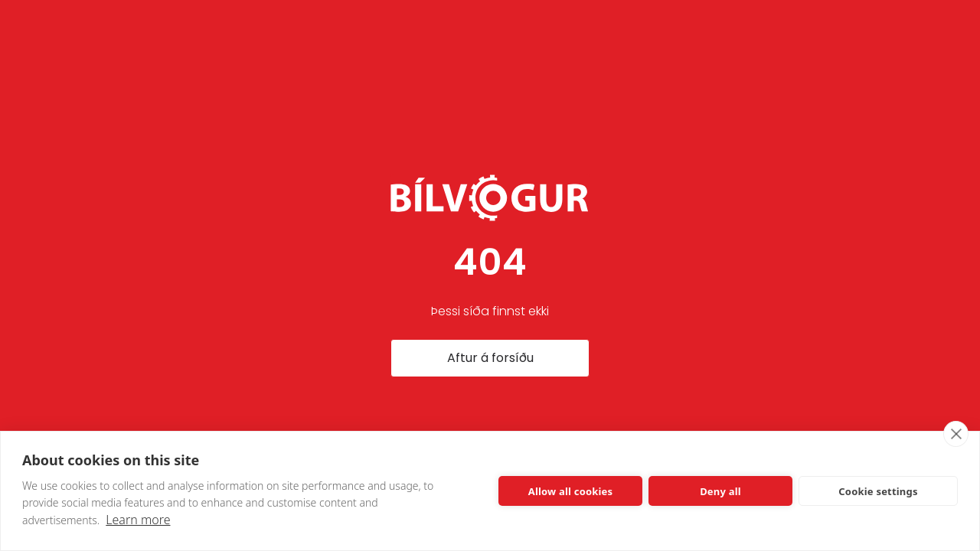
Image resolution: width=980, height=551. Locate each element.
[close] (956, 434)
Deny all (720, 491)
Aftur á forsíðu (490, 358)
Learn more (138, 520)
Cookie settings (878, 491)
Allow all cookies (571, 491)
